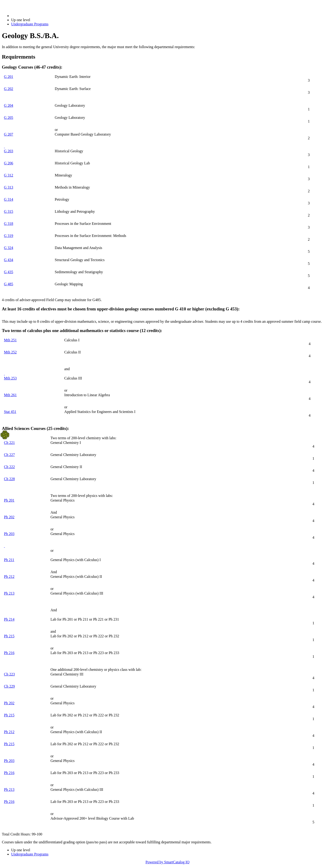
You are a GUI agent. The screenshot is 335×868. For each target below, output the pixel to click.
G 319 (9, 236)
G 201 (9, 77)
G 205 (9, 118)
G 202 (9, 89)
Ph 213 (9, 593)
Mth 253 (10, 378)
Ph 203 (9, 534)
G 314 (9, 199)
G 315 (9, 211)
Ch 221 (9, 443)
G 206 (9, 163)
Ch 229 (9, 686)
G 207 (9, 134)
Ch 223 (9, 674)
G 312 (9, 175)
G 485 (9, 284)
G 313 (9, 187)
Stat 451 (10, 412)
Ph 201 (9, 500)
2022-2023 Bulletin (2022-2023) (35, 16)
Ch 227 (9, 455)
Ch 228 (9, 479)
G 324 (9, 248)
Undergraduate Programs (30, 24)
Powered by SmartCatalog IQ (168, 862)
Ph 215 (9, 636)
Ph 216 (9, 653)
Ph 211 (9, 560)
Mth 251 (10, 340)
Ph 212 (9, 577)
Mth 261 (10, 395)
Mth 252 (10, 352)
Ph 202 (9, 517)
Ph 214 (9, 619)
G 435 (9, 272)
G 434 (9, 260)
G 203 (9, 151)
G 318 (9, 224)
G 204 (9, 105)
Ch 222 (9, 467)
